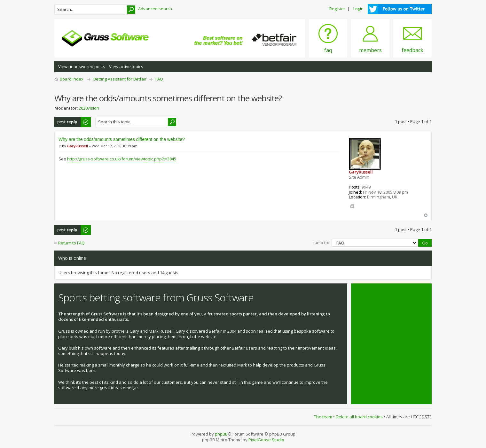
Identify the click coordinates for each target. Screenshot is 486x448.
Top (426, 215)
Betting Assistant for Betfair (120, 79)
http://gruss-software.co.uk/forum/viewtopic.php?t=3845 (122, 159)
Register (337, 9)
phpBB (221, 434)
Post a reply (73, 122)
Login (358, 9)
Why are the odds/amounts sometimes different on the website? (122, 139)
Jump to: (321, 243)
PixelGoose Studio (266, 440)
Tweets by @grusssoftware (381, 294)
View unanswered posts (82, 66)
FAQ (159, 79)
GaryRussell (78, 146)
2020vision (89, 108)
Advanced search (155, 9)
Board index (72, 79)
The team (323, 417)
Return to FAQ (71, 243)
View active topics (126, 66)
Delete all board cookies (359, 417)
